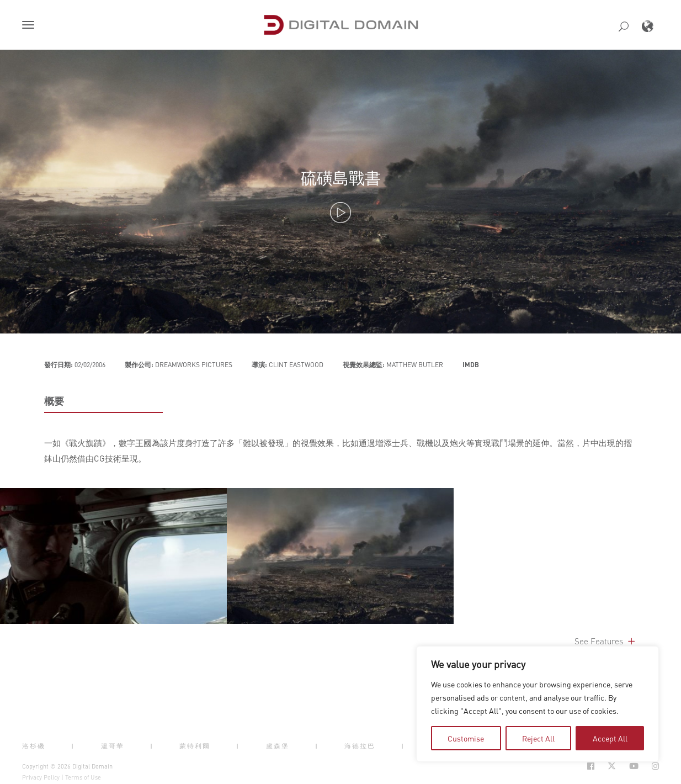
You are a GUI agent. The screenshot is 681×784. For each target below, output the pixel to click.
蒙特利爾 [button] (195, 746)
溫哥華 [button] (113, 746)
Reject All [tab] (538, 738)
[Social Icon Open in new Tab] (591, 766)
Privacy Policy (41, 777)
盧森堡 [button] (278, 746)
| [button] (73, 746)
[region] (538, 704)
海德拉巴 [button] (360, 746)
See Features (606, 641)
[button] (30, 26)
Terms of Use (83, 777)
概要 (54, 401)
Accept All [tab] (610, 738)
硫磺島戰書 (341, 178)
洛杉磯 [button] (34, 746)
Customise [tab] (466, 738)
